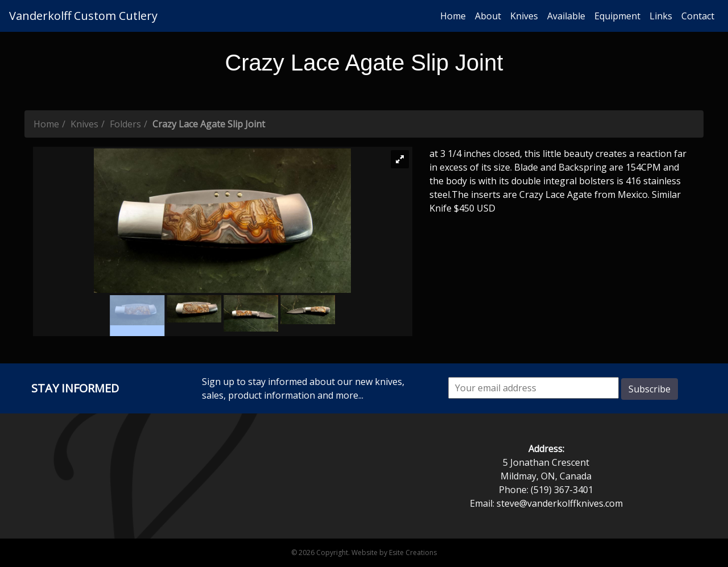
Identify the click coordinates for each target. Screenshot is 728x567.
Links (661, 16)
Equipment (617, 16)
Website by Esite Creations (394, 552)
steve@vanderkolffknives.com (560, 503)
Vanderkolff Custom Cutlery (83, 16)
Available (566, 16)
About (488, 16)
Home (453, 16)
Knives (524, 16)
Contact (698, 16)
